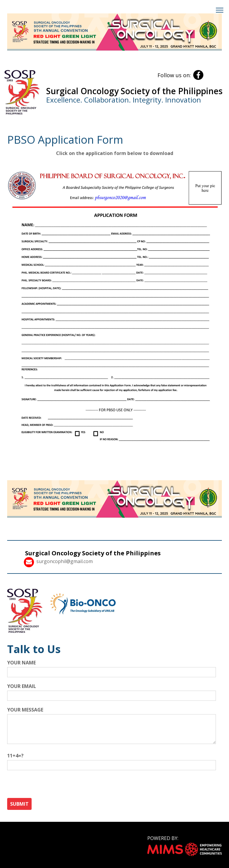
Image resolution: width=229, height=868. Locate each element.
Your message (112, 727)
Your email (112, 691)
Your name (112, 667)
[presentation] (52, 786)
